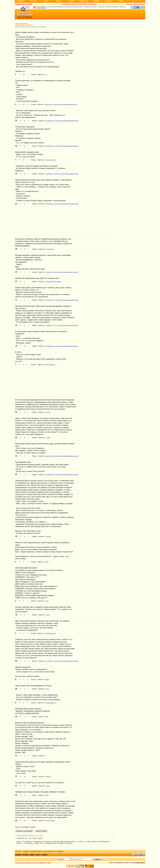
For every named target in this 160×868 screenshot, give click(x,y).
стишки (44, 855)
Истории (33, 1)
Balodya (48, 777)
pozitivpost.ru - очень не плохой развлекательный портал (61, 104)
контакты (29, 863)
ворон (47, 562)
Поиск (121, 1)
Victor (47, 601)
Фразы (59, 1)
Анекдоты (21, 1)
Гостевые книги (92, 4)
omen (48, 689)
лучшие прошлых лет (49, 851)
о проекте (35, 863)
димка (48, 786)
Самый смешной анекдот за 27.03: (30, 836)
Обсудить (34, 74)
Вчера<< (18, 827)
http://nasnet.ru (50, 249)
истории (26, 855)
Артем (48, 615)
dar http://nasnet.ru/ (50, 633)
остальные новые (36, 851)
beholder (48, 536)
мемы (32, 855)
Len (46, 74)
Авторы (96, 1)
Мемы (46, 1)
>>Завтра (32, 827)
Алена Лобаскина (50, 365)
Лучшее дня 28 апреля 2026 (24, 4)
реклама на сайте (20, 863)
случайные (60, 851)
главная (18, 855)
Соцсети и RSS (83, 4)
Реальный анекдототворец (54, 282)
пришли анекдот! (138, 855)
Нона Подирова (50, 821)
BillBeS (47, 680)
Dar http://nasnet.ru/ (51, 160)
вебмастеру (42, 863)
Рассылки (74, 4)
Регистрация (141, 4)
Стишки (71, 1)
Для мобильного (66, 4)
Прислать (109, 1)
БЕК (47, 717)
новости (49, 863)
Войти (135, 4)
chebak (48, 438)
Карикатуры (84, 1)
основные (26, 851)
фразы (38, 855)
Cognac (48, 412)
